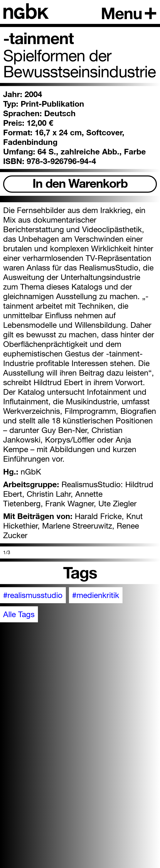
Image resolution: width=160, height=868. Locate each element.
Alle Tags (19, 614)
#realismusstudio (33, 595)
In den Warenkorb (80, 183)
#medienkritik (96, 595)
